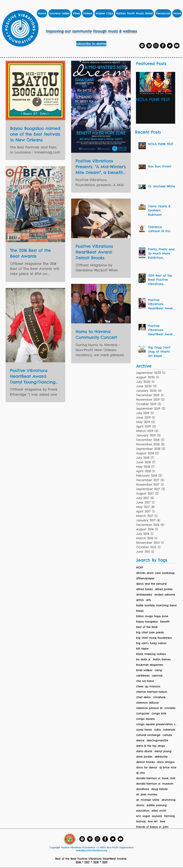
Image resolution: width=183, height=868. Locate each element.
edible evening (157, 805)
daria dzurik (144, 751)
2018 (96, 862)
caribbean (143, 676)
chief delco (144, 697)
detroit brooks (145, 762)
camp (158, 670)
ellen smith (159, 811)
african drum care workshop (155, 573)
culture (167, 735)
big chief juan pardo (150, 632)
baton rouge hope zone (152, 616)
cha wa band (145, 681)
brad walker (144, 670)
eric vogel (143, 816)
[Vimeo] (149, 46)
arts (148, 600)
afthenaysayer (145, 578)
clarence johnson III (149, 708)
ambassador (144, 595)
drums (140, 805)
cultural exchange (148, 735)
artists (140, 600)
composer (143, 713)
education (143, 811)
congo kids (159, 713)
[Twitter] (170, 46)
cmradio (170, 708)
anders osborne (165, 595)
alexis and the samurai (151, 584)
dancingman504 (157, 741)
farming (169, 816)
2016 (79, 862)
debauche (161, 757)
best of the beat (147, 627)
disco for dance (147, 768)
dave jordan (144, 757)
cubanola (169, 730)
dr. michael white (148, 800)
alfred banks (144, 589)
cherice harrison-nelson (152, 692)
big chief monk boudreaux (154, 638)
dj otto (141, 773)
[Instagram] (156, 46)
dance (140, 741)
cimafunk (159, 697)
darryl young (163, 751)
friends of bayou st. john (152, 827)
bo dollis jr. (144, 659)
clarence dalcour (148, 703)
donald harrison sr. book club (156, 778)
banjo (140, 611)
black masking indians (151, 654)
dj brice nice (168, 768)
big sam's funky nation (151, 643)
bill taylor (142, 649)
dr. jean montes (147, 795)
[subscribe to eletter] (91, 44)
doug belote (159, 789)
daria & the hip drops (151, 746)
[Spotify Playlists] (142, 46)
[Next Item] (169, 83)
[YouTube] (177, 46)
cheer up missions (148, 686)
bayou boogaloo (147, 622)
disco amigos (166, 762)
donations (143, 789)
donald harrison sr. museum (155, 784)
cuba (157, 730)
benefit (165, 622)
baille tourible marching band (156, 605)
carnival (157, 676)
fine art (153, 822)
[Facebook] (163, 46)
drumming (169, 800)
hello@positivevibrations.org (92, 850)
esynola (157, 816)
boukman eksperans (150, 665)
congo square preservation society (157, 724)
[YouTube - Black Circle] (120, 839)
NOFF (140, 568)
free (163, 822)
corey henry (144, 730)
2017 (87, 862)
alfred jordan (164, 589)
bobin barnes (162, 659)
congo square (145, 719)
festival (141, 822)
